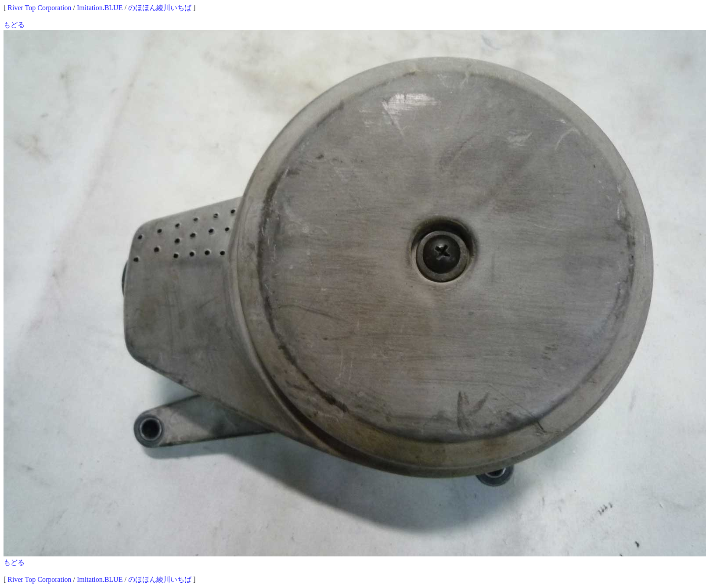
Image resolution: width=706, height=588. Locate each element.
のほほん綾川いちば (160, 8)
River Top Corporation (39, 8)
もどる (14, 25)
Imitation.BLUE (100, 8)
